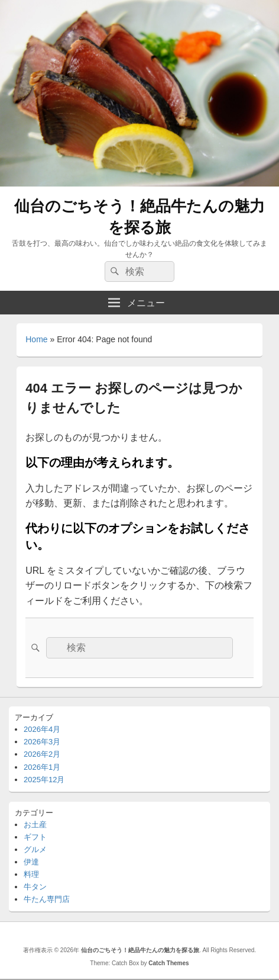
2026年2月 (42, 754)
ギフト (35, 837)
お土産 (35, 825)
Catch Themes (168, 963)
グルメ (35, 849)
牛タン (35, 887)
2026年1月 (42, 767)
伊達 (31, 862)
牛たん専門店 (47, 899)
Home (36, 339)
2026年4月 (42, 729)
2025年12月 (44, 780)
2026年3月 (42, 742)
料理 (31, 874)
